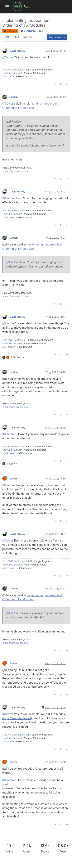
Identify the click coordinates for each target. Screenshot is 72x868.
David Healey (17, 51)
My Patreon (9, 76)
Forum (28, 7)
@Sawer (8, 57)
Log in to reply (57, 37)
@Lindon (8, 198)
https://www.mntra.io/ (17, 718)
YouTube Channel (12, 73)
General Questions (32, 31)
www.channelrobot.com (15, 171)
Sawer (13, 479)
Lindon (14, 97)
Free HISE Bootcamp (14, 70)
